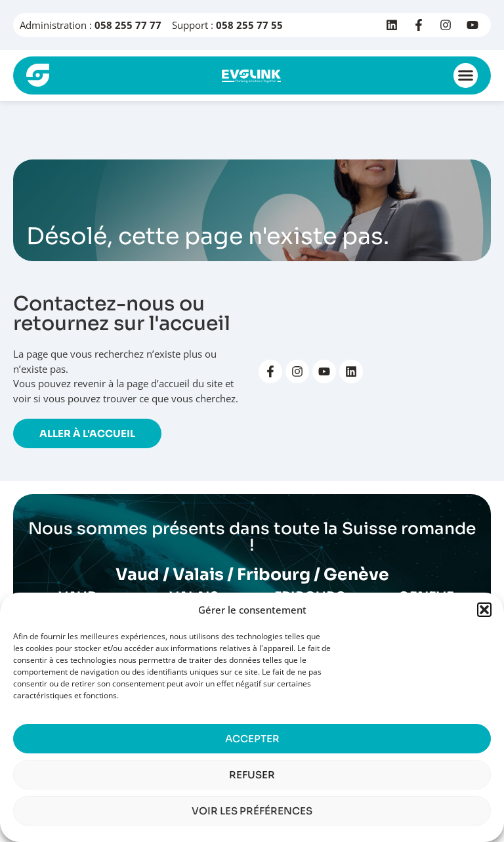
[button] (484, 610)
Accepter (252, 739)
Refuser (252, 775)
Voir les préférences (252, 811)
